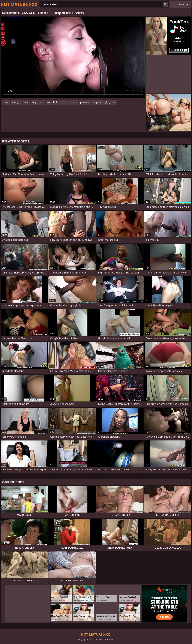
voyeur (97, 102)
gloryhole (110, 102)
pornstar (85, 102)
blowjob (17, 102)
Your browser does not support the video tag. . (73, 57)
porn (63, 102)
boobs (73, 102)
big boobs (38, 102)
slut (27, 102)
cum (6, 102)
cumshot (52, 102)
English (184, 4)
